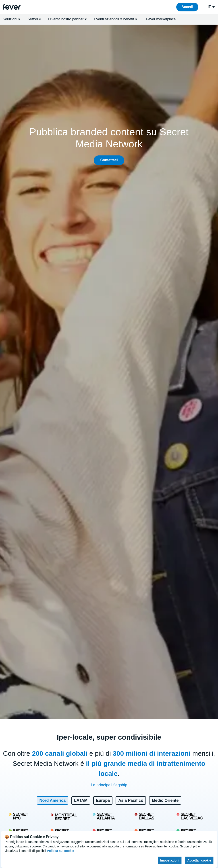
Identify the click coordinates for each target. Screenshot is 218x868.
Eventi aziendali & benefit (116, 19)
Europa (103, 800)
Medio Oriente (165, 800)
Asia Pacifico (131, 800)
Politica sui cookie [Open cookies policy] (60, 851)
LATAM (81, 800)
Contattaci (109, 160)
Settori (34, 19)
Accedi (187, 7)
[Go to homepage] (12, 7)
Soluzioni (11, 19)
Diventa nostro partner (67, 19)
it (212, 7)
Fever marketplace (161, 19)
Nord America (53, 800)
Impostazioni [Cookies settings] (170, 860)
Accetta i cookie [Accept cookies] (199, 860)
